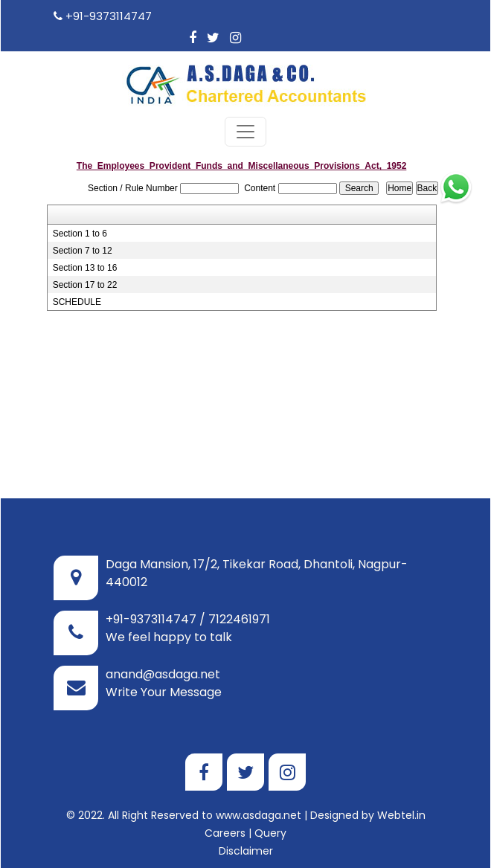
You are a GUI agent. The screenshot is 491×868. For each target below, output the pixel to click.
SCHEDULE (77, 283)
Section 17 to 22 (85, 266)
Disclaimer (246, 832)
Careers (225, 814)
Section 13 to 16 (85, 249)
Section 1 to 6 (80, 215)
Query (270, 814)
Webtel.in (401, 797)
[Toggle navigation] (245, 113)
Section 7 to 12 (83, 232)
